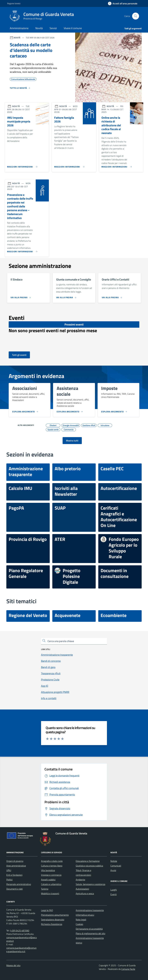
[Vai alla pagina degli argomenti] (72, 441)
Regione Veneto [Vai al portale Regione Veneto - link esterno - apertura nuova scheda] (14, 3)
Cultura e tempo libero (52, 866)
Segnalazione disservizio (53, 920)
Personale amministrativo (19, 884)
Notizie (114, 861)
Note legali (81, 920)
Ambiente (80, 880)
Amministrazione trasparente (90, 910)
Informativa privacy (85, 915)
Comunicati (116, 866)
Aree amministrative (16, 866)
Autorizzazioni (82, 889)
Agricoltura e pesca (85, 893)
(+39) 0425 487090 (20, 931)
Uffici (9, 870)
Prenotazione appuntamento (55, 915)
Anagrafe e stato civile (52, 861)
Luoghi (114, 890)
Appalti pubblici (48, 880)
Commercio (69, 429)
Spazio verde (53, 429)
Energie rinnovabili (71, 425)
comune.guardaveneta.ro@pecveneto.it (22, 939)
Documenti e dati (15, 889)
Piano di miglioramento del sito (90, 933)
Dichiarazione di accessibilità (89, 929)
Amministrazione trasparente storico (90, 940)
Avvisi (113, 870)
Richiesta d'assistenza (52, 924)
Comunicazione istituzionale (23, 79)
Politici (9, 880)
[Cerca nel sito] (136, 16)
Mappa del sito (13, 965)
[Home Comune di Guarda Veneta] (43, 16)
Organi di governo (15, 861)
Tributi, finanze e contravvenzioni (83, 873)
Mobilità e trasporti (50, 893)
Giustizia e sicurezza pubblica (89, 866)
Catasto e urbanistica (51, 884)
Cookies (79, 924)
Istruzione (105, 425)
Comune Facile (128, 969)
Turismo (45, 889)
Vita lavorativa (48, 870)
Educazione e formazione (88, 861)
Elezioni (53, 425)
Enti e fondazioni (14, 875)
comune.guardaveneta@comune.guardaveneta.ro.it (21, 950)
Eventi (114, 894)
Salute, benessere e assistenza (90, 884)
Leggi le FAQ (47, 910)
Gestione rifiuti (89, 425)
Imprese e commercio (51, 875)
